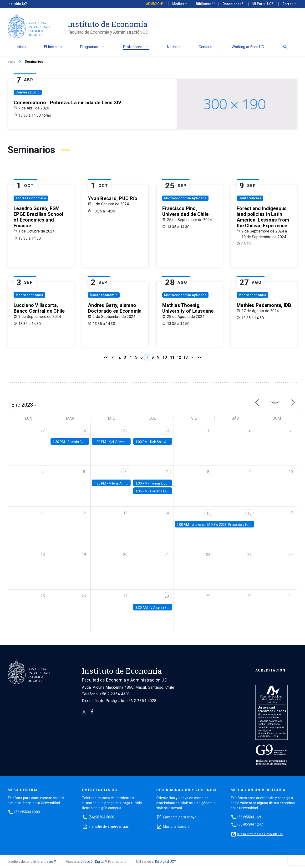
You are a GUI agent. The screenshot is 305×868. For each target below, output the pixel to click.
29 (125, 431)
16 (249, 513)
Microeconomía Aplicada (185, 198)
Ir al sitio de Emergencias (109, 826)
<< (106, 357)
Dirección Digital (92, 862)
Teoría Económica (31, 198)
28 (84, 431)
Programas (92, 47)
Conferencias (250, 198)
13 (186, 357)
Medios (180, 4)
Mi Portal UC (262, 4)
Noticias (174, 47)
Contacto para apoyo (180, 817)
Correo (290, 4)
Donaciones (232, 4)
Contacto (206, 47)
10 (165, 357)
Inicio (21, 47)
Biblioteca (204, 4)
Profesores (136, 47)
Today (275, 403)
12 (179, 357)
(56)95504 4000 (27, 812)
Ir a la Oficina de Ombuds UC (260, 834)
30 (167, 431)
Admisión (154, 4)
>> (199, 357)
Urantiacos (46, 862)
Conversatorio (28, 92)
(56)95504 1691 (250, 817)
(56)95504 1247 (250, 824)
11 (172, 357)
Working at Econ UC (248, 47)
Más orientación (176, 826)
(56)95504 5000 (102, 817)
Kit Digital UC (165, 862)
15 (208, 513)
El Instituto (53, 47)
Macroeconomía (29, 295)
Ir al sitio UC (17, 4)
